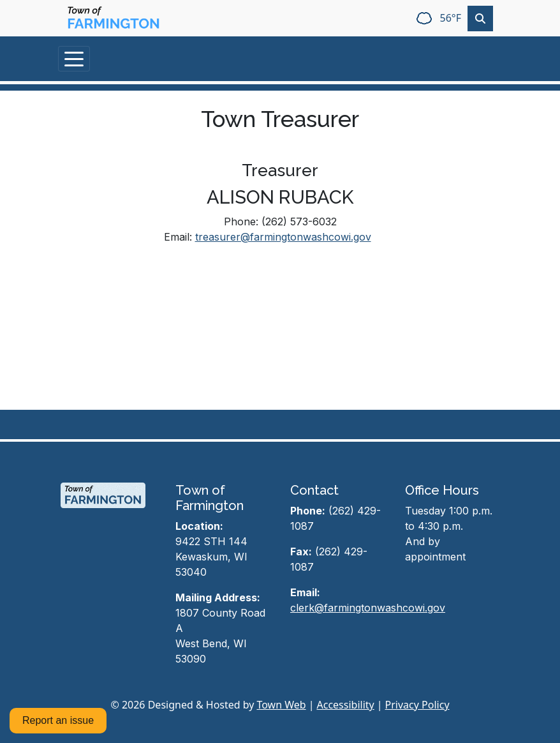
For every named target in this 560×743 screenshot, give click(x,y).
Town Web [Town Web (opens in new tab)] (281, 705)
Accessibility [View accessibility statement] (346, 705)
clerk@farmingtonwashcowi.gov (368, 608)
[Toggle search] (480, 19)
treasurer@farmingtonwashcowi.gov (283, 237)
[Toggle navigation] (74, 59)
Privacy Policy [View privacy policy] (417, 705)
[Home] (114, 18)
